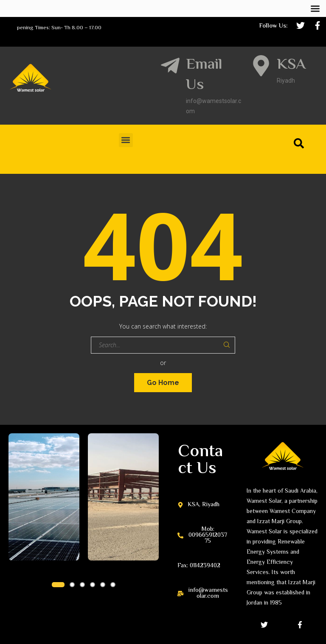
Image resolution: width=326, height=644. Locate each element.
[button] (126, 140)
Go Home (163, 383)
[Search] (301, 143)
